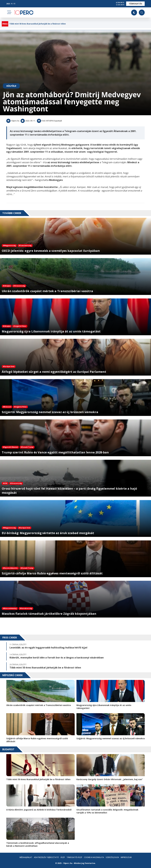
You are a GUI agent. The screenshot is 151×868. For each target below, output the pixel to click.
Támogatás (135, 4)
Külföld (11, 86)
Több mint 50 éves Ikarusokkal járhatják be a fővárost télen (38, 24)
